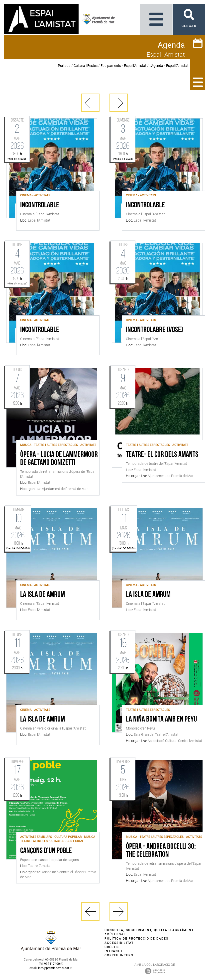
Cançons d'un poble (46, 851)
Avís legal (115, 934)
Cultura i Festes (86, 66)
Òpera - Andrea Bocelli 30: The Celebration (161, 851)
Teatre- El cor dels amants (162, 455)
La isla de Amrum (43, 595)
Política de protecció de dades (136, 939)
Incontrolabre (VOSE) (155, 330)
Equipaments (111, 66)
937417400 (52, 964)
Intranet (114, 951)
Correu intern (119, 955)
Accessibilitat (119, 943)
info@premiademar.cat (54, 968)
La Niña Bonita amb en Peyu (161, 720)
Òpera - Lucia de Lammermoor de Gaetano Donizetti (59, 459)
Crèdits (112, 947)
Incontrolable (40, 205)
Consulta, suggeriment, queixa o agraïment (149, 930)
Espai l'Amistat (135, 66)
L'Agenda (156, 66)
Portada (64, 66)
